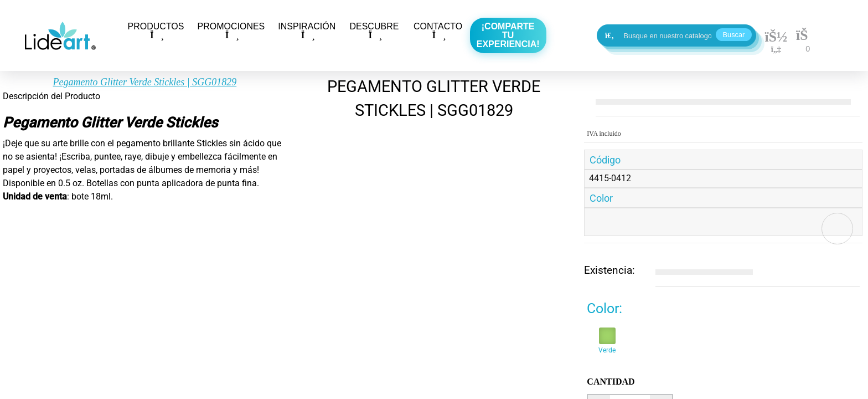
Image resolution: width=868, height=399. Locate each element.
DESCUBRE (374, 31)
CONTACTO (438, 31)
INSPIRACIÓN (307, 31)
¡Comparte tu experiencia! (508, 35)
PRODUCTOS (156, 31)
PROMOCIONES (231, 31)
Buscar (734, 35)
